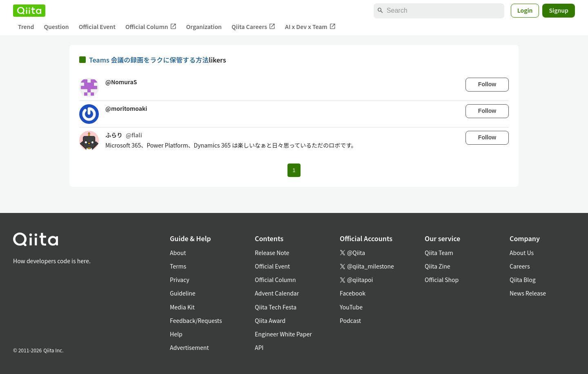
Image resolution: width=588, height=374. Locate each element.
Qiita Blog (523, 280)
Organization (204, 27)
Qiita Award (270, 320)
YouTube (351, 307)
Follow (487, 84)
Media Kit (182, 307)
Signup (559, 10)
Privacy (179, 280)
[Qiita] (29, 11)
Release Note (272, 253)
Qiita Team (439, 253)
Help (176, 334)
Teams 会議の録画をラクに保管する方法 (149, 60)
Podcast (350, 320)
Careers (520, 266)
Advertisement (189, 347)
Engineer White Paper (283, 334)
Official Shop (442, 280)
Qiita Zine (438, 266)
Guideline (183, 293)
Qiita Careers (253, 27)
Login (525, 10)
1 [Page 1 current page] (294, 170)
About (178, 253)
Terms (178, 266)
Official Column (151, 27)
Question (56, 27)
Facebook (353, 293)
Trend (26, 27)
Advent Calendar (277, 293)
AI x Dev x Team (310, 27)
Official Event (97, 27)
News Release (528, 293)
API (259, 347)
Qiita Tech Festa (276, 307)
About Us (522, 253)
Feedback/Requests (196, 320)
